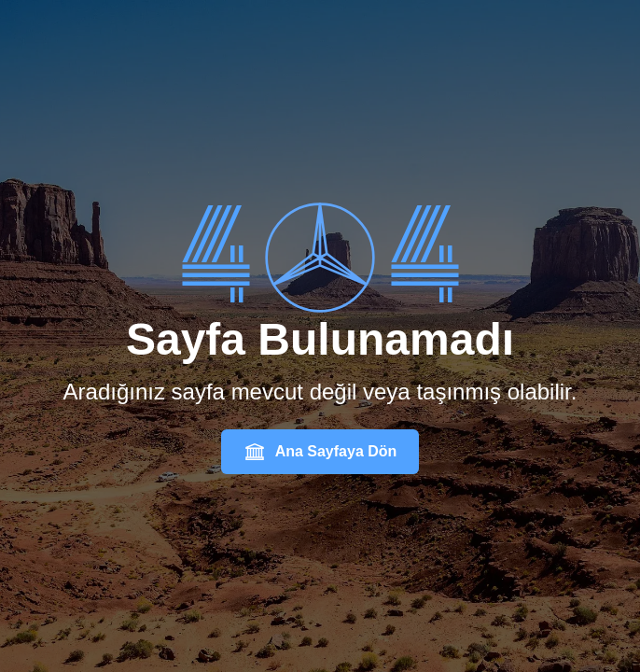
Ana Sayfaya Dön (320, 452)
